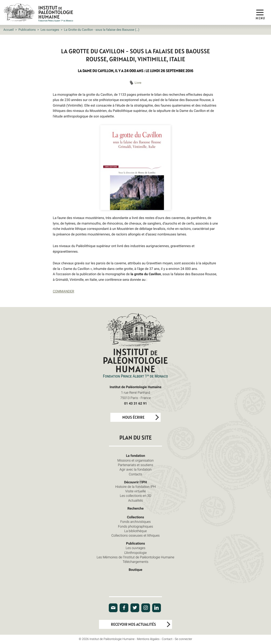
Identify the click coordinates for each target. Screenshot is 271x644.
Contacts (136, 474)
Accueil (9, 30)
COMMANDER (64, 291)
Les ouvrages (50, 30)
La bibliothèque (135, 531)
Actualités (135, 500)
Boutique (135, 569)
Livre (138, 83)
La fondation (135, 455)
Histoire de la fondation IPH (135, 487)
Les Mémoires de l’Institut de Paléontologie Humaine (135, 557)
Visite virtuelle (135, 491)
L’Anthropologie (136, 553)
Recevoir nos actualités (133, 625)
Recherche (135, 508)
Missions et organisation (135, 460)
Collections (136, 517)
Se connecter (183, 639)
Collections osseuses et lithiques (135, 535)
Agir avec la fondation (136, 469)
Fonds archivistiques (135, 522)
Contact (167, 639)
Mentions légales (148, 639)
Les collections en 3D (136, 496)
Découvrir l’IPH (135, 482)
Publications (27, 30)
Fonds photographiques (136, 526)
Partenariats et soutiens (135, 465)
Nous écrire (133, 417)
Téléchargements (135, 562)
